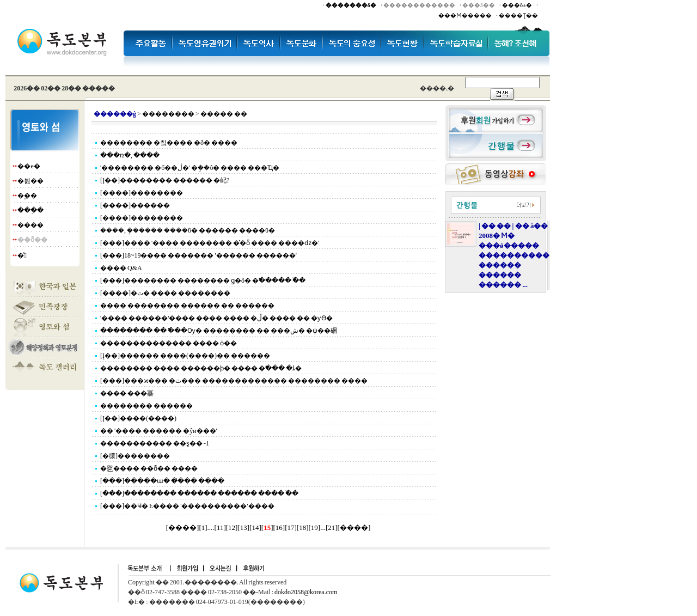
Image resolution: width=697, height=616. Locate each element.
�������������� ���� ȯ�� (169, 343)
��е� (29, 166)
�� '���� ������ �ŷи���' (159, 431)
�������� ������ (146, 406)
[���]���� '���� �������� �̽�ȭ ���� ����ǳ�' (210, 243)
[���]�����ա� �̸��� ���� (162, 481)
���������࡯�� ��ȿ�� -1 (155, 443)
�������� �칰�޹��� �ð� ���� (169, 143)
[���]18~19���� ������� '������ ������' (198, 255)
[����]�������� (142, 193)
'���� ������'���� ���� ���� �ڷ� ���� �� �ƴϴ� (216, 318)
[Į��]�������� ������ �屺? (165, 180)
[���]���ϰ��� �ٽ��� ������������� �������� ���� (234, 381)
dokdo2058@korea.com (306, 592)
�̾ (22, 255)
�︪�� (27, 196)
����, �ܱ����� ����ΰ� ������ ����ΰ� (188, 230)
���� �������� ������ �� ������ (187, 306)
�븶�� (30, 181)
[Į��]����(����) (138, 418)
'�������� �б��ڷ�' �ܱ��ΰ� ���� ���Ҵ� (190, 168)
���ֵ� (30, 210)
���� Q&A (121, 268)
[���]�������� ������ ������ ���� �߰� (199, 493)
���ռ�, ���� (130, 155)
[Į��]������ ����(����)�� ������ (185, 356)
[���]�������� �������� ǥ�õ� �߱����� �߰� (203, 280)
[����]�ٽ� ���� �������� (165, 293)
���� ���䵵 (127, 393)
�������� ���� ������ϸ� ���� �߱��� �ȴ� (201, 368)
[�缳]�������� (135, 456)
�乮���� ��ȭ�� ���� (149, 468)
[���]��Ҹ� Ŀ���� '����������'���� (187, 506)
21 (331, 527)
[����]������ (135, 205)
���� (30, 225)
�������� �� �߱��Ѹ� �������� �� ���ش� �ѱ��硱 (219, 331)
